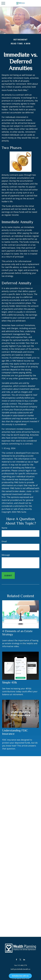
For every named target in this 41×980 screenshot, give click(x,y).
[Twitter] (20, 960)
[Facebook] (16, 960)
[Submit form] (8, 575)
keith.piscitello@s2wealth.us (20, 969)
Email (4, 541)
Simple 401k (10, 682)
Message (6, 555)
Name (4, 528)
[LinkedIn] (24, 960)
